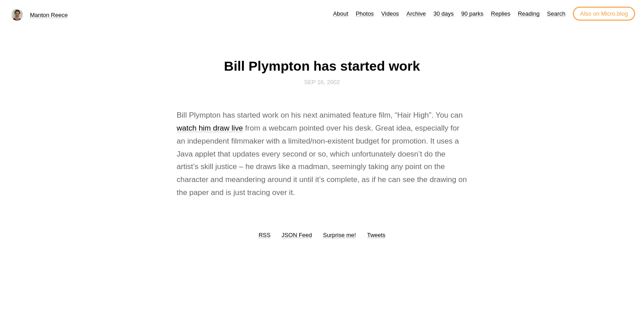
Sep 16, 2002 (322, 82)
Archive (416, 14)
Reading (529, 14)
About (341, 14)
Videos (390, 14)
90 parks (472, 14)
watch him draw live (210, 128)
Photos (364, 14)
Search (556, 14)
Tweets (376, 235)
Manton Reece (49, 15)
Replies (501, 14)
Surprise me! (339, 235)
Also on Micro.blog (604, 14)
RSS (265, 235)
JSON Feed (297, 235)
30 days (444, 14)
